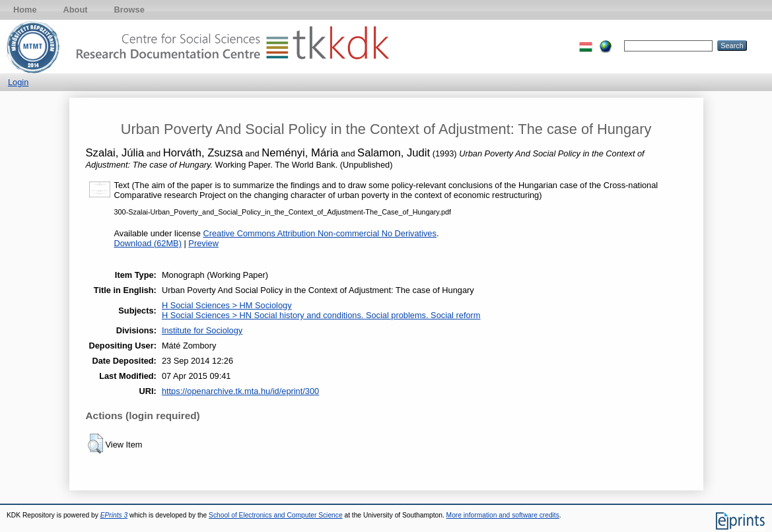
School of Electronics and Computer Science (276, 515)
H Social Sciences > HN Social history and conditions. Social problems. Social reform (321, 315)
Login (18, 82)
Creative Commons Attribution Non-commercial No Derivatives (319, 233)
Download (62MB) (148, 243)
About (76, 10)
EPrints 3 (114, 515)
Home (25, 10)
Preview (203, 243)
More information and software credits (503, 515)
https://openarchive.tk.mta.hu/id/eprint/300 (240, 391)
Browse (129, 10)
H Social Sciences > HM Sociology (227, 305)
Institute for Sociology (202, 330)
